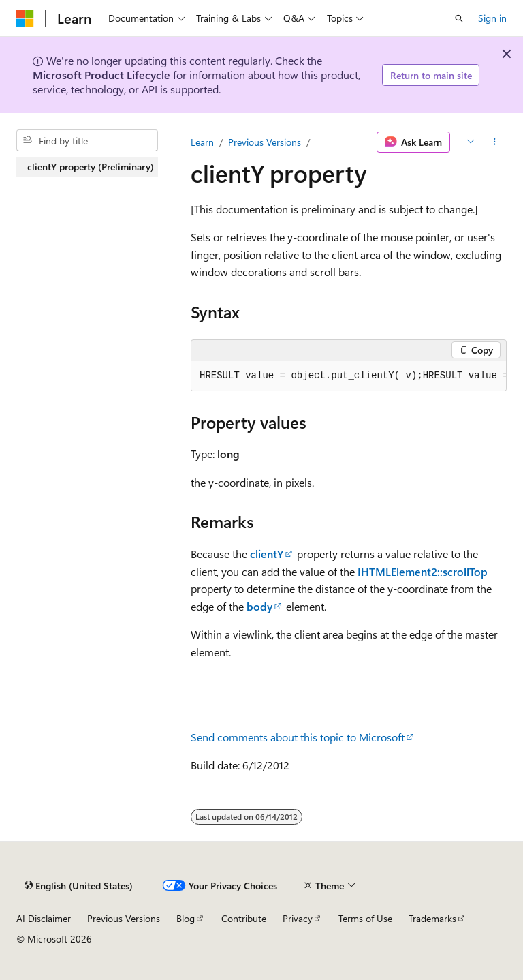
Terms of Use (365, 918)
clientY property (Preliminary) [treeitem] (91, 167)
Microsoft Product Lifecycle (101, 75)
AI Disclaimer (44, 918)
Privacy (298, 918)
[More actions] (495, 142)
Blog (186, 918)
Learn (202, 142)
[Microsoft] (25, 18)
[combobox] (87, 140)
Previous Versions (265, 142)
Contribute (244, 918)
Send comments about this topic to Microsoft (298, 737)
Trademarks (432, 918)
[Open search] (459, 18)
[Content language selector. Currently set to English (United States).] (79, 885)
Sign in (492, 18)
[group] (349, 376)
